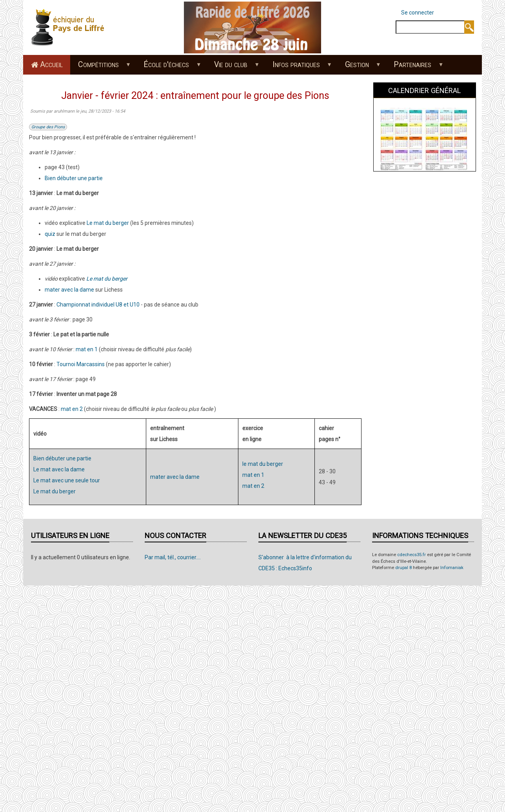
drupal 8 (403, 568)
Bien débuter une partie (74, 178)
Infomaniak (452, 568)
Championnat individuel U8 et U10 (98, 305)
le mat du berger (263, 464)
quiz (50, 234)
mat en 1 (87, 349)
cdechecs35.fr (411, 555)
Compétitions (100, 67)
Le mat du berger (108, 223)
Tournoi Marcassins (81, 364)
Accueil (51, 65)
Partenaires (415, 67)
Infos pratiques (298, 67)
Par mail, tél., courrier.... (173, 557)
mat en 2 (72, 409)
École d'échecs (168, 67)
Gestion (359, 67)
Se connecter (418, 13)
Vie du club (233, 67)
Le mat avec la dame (59, 469)
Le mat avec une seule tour (67, 480)
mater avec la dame (69, 290)
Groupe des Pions (48, 127)
